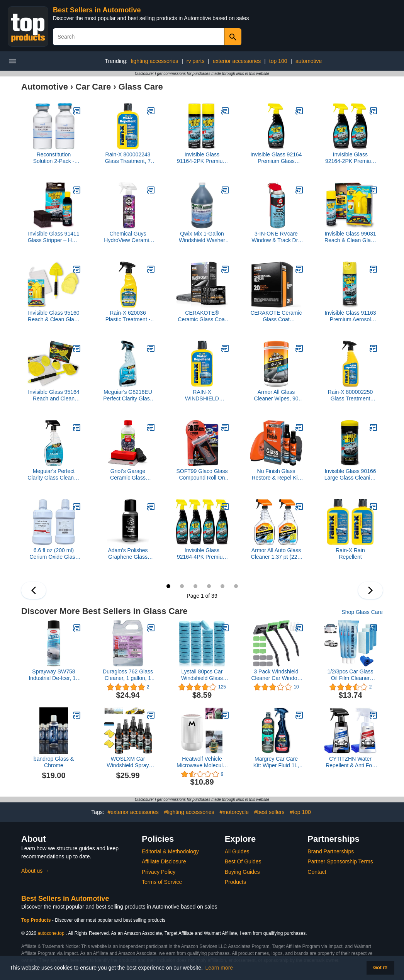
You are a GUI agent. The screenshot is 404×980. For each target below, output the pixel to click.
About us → (35, 871)
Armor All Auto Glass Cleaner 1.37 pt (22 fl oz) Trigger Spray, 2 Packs (276, 554)
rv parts (196, 61)
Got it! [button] (380, 968)
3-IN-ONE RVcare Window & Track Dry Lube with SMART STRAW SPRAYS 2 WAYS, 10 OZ (276, 237)
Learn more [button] (219, 968)
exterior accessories (237, 61)
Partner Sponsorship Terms (340, 861)
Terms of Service (162, 882)
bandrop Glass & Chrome (54, 762)
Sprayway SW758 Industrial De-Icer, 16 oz (53, 675)
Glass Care (141, 87)
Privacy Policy (159, 872)
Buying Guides (242, 872)
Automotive (45, 87)
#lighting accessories (189, 812)
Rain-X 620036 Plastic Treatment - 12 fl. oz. (128, 316)
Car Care (93, 87)
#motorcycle (234, 812)
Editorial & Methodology (170, 851)
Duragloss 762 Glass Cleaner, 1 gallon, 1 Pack (128, 675)
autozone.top (51, 933)
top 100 (278, 61)
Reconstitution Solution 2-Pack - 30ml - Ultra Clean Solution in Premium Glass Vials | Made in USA (53, 158)
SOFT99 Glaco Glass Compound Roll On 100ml (202, 475)
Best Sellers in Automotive (97, 10)
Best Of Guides (243, 861)
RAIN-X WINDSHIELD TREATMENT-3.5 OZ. (202, 395)
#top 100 (300, 812)
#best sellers (269, 812)
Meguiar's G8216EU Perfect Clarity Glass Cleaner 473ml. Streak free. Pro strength (128, 395)
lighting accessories (154, 61)
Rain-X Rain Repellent (350, 554)
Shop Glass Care (362, 612)
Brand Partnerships (331, 851)
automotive (309, 61)
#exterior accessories (133, 812)
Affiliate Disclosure (164, 861)
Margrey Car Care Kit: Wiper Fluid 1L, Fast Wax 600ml (276, 762)
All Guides (237, 851)
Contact (317, 872)
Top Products (37, 920)
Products (235, 882)
